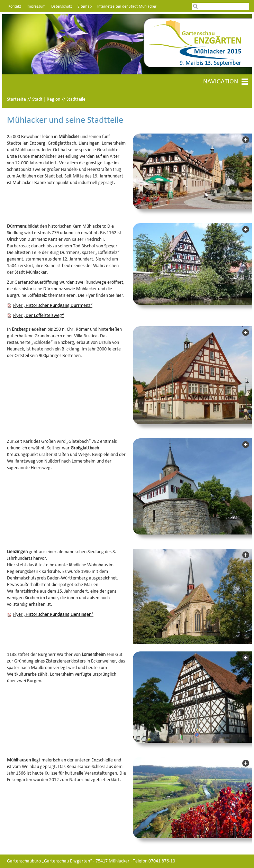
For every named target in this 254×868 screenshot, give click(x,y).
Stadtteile (76, 99)
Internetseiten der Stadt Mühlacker (127, 7)
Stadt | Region (46, 99)
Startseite (16, 99)
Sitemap (85, 7)
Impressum (36, 7)
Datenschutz (62, 7)
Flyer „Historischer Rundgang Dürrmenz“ (53, 306)
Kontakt (15, 7)
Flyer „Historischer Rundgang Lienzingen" (53, 615)
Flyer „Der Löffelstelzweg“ (39, 316)
